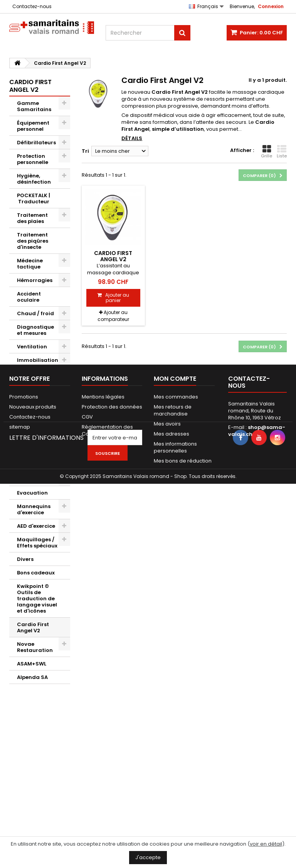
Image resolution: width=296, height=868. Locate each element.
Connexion (271, 6)
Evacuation (32, 493)
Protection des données (112, 742)
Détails (132, 138)
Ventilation (32, 347)
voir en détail (266, 844)
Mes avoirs (167, 759)
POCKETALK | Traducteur (34, 198)
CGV (87, 752)
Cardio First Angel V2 (33, 627)
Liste (282, 152)
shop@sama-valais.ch (257, 766)
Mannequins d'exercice (34, 509)
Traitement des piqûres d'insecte (33, 241)
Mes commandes (176, 732)
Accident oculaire (29, 297)
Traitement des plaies (32, 218)
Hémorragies (35, 280)
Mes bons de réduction (183, 796)
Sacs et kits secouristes (32, 430)
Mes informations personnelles (175, 782)
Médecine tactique (30, 264)
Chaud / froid (35, 313)
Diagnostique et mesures (35, 330)
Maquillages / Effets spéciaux (37, 543)
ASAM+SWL (32, 664)
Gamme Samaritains (34, 106)
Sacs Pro (29, 446)
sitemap (20, 762)
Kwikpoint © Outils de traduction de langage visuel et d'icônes (37, 599)
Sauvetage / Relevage (34, 377)
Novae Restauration (35, 647)
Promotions (24, 732)
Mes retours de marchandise (173, 745)
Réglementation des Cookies (107, 765)
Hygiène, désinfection (34, 179)
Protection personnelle (33, 159)
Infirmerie (30, 393)
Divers (25, 559)
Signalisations (37, 479)
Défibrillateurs (36, 143)
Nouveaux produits (33, 742)
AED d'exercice (36, 526)
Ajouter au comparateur (113, 316)
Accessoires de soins (37, 410)
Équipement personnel (33, 126)
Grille (267, 152)
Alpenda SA (32, 677)
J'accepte (148, 857)
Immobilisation (38, 360)
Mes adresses (172, 769)
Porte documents (32, 463)
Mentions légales (103, 732)
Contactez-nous (32, 6)
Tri (85, 151)
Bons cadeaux (36, 573)
